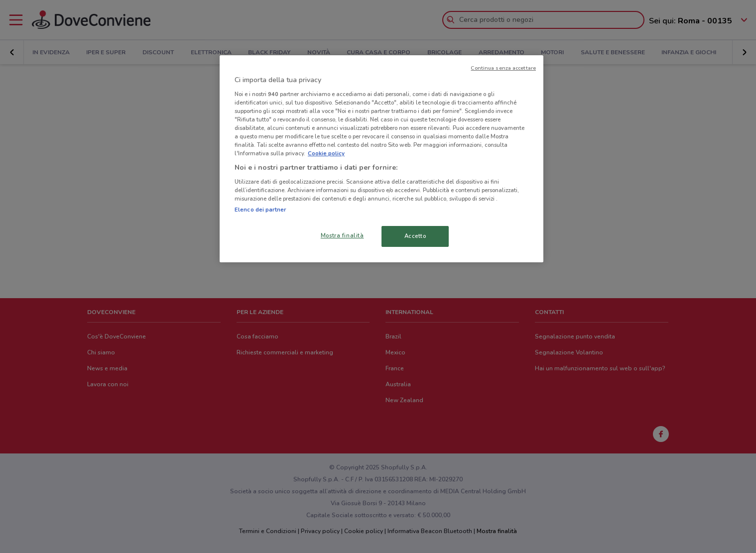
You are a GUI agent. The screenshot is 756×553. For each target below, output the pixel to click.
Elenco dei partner (260, 210)
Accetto (415, 236)
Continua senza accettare (503, 68)
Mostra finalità (342, 235)
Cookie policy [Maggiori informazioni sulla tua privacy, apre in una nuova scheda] (326, 153)
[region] (381, 159)
